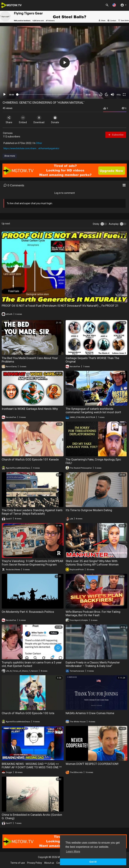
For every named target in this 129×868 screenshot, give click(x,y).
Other (39, 143)
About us (49, 863)
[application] (64, 62)
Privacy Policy (35, 863)
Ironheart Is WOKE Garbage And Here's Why (30, 409)
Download (39, 120)
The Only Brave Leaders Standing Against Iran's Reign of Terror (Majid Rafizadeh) (32, 512)
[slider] (50, 94)
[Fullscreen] (124, 94)
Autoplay (114, 224)
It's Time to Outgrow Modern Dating (89, 510)
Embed (23, 120)
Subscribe (116, 135)
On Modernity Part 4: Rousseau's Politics (28, 612)
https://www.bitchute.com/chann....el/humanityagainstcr (31, 148)
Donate (55, 120)
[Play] (4, 94)
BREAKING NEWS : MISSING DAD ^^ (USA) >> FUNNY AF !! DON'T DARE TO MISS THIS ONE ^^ (32, 766)
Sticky (96, 224)
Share (9, 120)
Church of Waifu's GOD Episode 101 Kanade (30, 459)
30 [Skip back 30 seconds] (101, 95)
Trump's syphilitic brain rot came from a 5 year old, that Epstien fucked (32, 664)
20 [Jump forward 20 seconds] (107, 95)
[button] (114, 5)
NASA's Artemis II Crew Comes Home (90, 713)
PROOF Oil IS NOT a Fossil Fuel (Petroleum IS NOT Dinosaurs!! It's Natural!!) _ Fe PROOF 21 (60, 306)
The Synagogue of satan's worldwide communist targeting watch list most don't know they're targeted (93, 412)
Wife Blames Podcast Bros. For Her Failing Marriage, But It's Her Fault (93, 613)
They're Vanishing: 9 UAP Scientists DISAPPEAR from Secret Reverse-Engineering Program (32, 563)
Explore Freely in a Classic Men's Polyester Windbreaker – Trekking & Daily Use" (93, 664)
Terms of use (18, 863)
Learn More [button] (73, 851)
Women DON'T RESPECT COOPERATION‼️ (92, 764)
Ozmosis (8, 133)
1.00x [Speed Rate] (95, 95)
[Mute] (112, 94)
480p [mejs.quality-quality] (119, 95)
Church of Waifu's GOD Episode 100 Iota (28, 713)
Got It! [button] (93, 862)
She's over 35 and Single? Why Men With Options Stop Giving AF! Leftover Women (92, 563)
